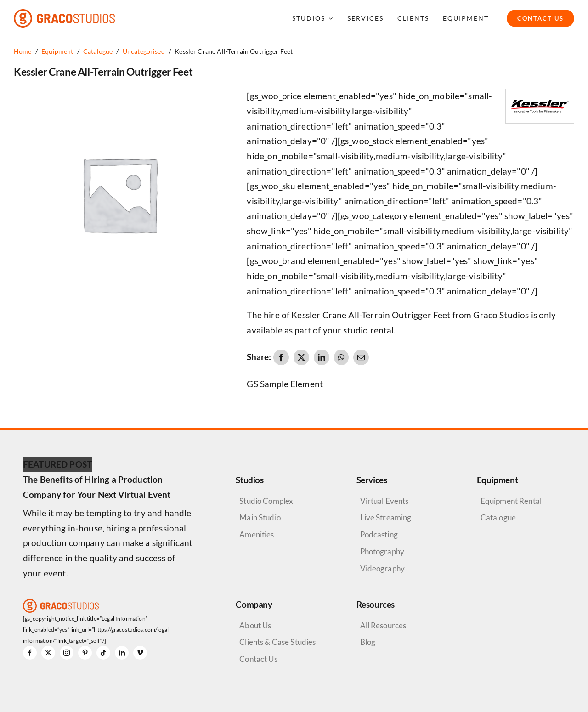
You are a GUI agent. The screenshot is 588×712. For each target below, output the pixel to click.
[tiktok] (103, 653)
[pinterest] (85, 653)
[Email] (361, 357)
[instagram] (67, 653)
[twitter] (48, 653)
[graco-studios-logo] (64, 14)
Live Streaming (386, 517)
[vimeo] (140, 653)
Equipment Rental (511, 501)
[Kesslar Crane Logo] (540, 93)
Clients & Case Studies (277, 642)
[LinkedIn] (322, 357)
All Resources (383, 625)
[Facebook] (281, 357)
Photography (382, 551)
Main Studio (260, 517)
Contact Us (258, 659)
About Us (255, 625)
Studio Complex (266, 501)
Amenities (257, 534)
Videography (383, 568)
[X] (301, 357)
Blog (368, 642)
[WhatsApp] (341, 357)
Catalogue (498, 517)
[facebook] (30, 653)
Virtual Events (384, 501)
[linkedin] (122, 653)
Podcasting (379, 534)
